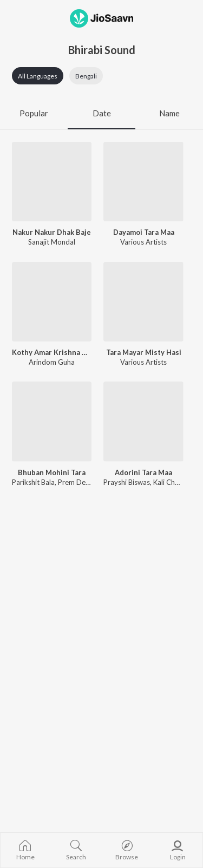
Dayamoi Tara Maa (144, 232)
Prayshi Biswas (127, 482)
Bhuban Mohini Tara (52, 472)
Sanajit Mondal (52, 242)
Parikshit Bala (33, 482)
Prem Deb (74, 482)
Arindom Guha (52, 362)
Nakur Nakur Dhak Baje (52, 232)
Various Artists (143, 242)
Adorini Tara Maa (143, 472)
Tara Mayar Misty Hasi (144, 352)
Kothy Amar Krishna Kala (52, 352)
